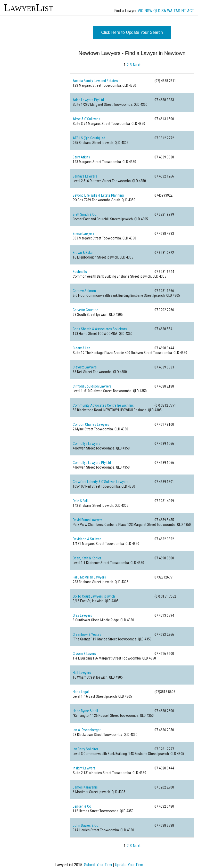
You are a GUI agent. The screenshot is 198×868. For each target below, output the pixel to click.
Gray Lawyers (82, 615)
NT (184, 11)
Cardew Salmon (84, 291)
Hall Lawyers (82, 673)
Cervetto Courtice (85, 310)
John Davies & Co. (86, 825)
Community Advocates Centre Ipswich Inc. (104, 405)
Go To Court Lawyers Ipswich (94, 596)
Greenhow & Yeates (87, 634)
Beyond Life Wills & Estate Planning (98, 195)
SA (164, 11)
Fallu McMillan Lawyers (89, 577)
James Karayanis (85, 787)
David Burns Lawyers (88, 520)
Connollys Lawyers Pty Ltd (92, 463)
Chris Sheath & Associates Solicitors (100, 329)
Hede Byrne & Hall (85, 711)
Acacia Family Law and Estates (95, 81)
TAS (177, 11)
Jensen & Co (82, 806)
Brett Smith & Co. (85, 214)
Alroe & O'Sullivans (86, 119)
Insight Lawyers (84, 768)
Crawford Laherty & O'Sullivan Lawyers (101, 482)
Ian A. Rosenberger (87, 730)
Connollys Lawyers (86, 444)
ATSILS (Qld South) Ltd (89, 138)
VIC (141, 11)
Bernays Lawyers (85, 176)
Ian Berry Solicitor (85, 749)
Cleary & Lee (82, 348)
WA (170, 11)
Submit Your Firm (98, 865)
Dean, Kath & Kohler (87, 558)
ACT (191, 11)
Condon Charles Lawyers (91, 424)
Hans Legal (81, 692)
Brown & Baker (83, 253)
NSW (148, 11)
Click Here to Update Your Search (132, 32)
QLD (157, 11)
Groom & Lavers (84, 654)
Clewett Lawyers (85, 367)
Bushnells (80, 272)
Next (137, 65)
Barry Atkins (81, 157)
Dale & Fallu (81, 501)
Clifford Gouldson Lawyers (92, 386)
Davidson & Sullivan (87, 539)
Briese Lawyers (84, 234)
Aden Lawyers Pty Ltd (88, 100)
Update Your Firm (129, 865)
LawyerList (28, 8)
